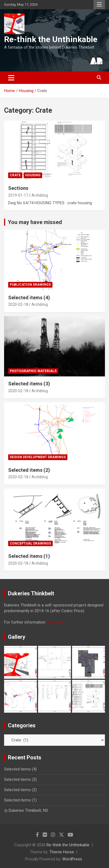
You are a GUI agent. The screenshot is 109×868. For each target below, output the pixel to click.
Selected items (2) (29, 470)
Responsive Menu (99, 5)
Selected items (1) (29, 556)
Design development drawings (38, 457)
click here (55, 622)
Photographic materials (33, 371)
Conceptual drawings (30, 543)
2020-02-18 (18, 304)
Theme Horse (62, 852)
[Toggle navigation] (11, 78)
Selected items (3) (29, 384)
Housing (33, 175)
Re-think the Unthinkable (51, 39)
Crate (15, 175)
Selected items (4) (29, 298)
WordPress (72, 859)
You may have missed (35, 222)
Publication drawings (30, 285)
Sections (18, 188)
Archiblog (40, 195)
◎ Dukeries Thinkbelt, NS (26, 810)
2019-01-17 (18, 195)
